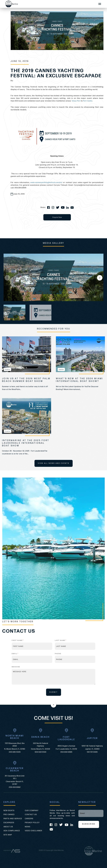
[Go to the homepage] (49, 4)
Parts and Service (13, 819)
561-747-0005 (92, 752)
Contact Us (31, 815)
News (28, 827)
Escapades (9, 823)
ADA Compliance (12, 831)
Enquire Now (57, 217)
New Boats (9, 811)
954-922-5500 (41, 752)
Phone (58, 653)
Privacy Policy (32, 823)
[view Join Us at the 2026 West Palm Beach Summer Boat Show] (27, 354)
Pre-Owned (9, 815)
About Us (8, 827)
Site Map (8, 835)
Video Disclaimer (34, 831)
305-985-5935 (15, 752)
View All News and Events (54, 463)
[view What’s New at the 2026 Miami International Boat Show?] (80, 354)
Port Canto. (88, 101)
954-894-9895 (66, 752)
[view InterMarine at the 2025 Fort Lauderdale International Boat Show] (27, 416)
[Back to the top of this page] (53, 705)
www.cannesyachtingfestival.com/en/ (46, 183)
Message (16, 667)
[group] (53, 277)
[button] (100, 278)
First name (23, 640)
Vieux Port (76, 101)
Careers (29, 819)
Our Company (32, 811)
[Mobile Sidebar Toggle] (100, 4)
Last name (65, 640)
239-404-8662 (15, 787)
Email (20, 653)
